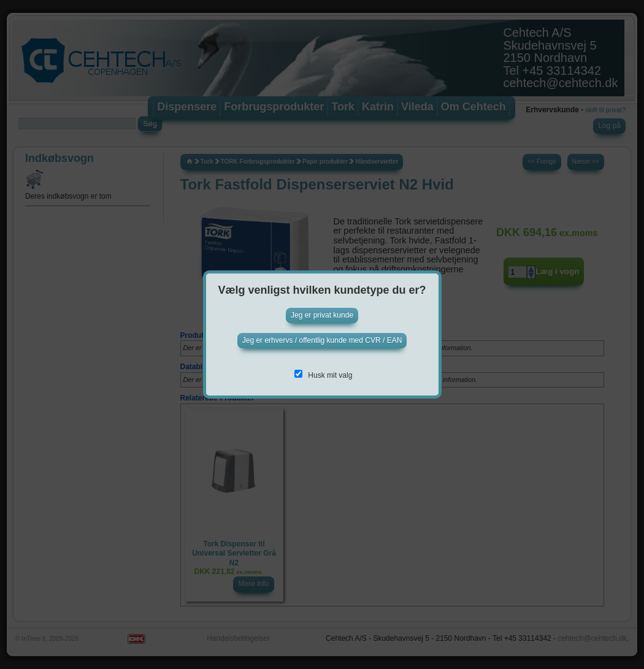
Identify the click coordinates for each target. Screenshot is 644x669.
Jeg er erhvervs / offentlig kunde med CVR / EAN (322, 340)
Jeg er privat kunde (322, 315)
